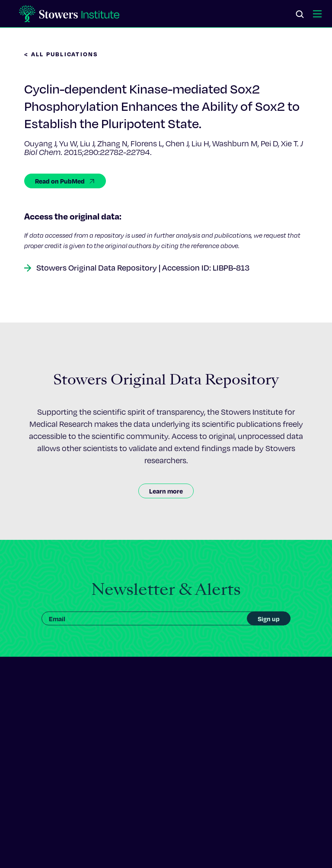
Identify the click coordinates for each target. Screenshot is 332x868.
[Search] (300, 15)
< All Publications (61, 54)
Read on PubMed (65, 181)
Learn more (166, 491)
